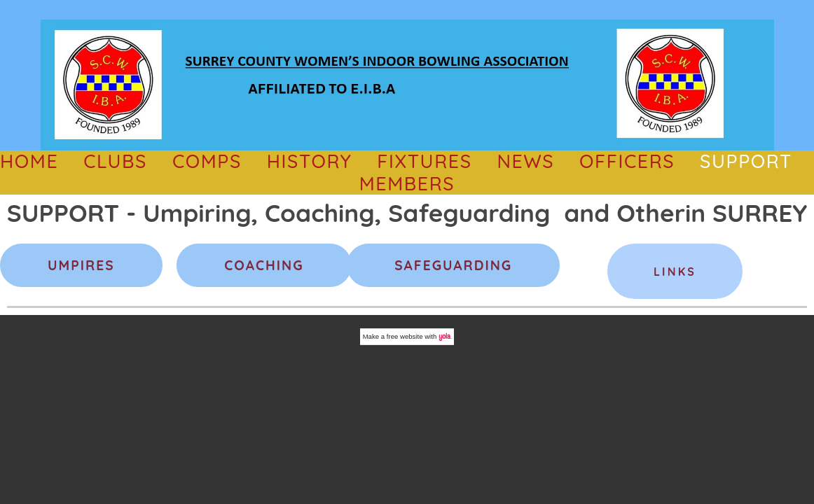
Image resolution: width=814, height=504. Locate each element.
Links (675, 272)
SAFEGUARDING (453, 265)
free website (405, 336)
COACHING (264, 265)
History (310, 161)
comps (207, 161)
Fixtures (424, 161)
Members (407, 183)
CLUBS (115, 161)
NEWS (525, 161)
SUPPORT (746, 161)
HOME (29, 161)
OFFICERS (627, 161)
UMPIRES (81, 265)
